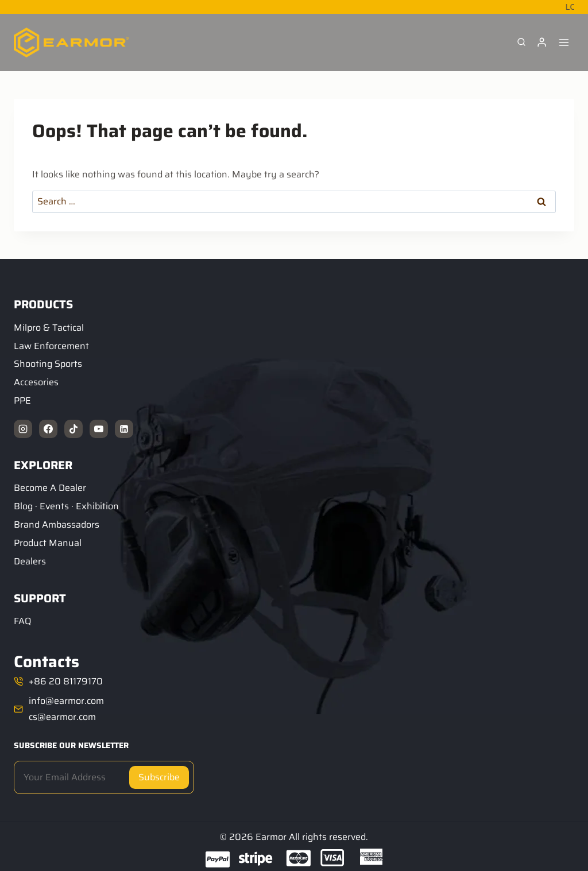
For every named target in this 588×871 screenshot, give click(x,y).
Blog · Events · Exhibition (66, 506)
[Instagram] (23, 429)
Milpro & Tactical (49, 328)
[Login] (542, 42)
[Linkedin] (124, 429)
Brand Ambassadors (57, 524)
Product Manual (48, 543)
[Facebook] (48, 429)
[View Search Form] (521, 42)
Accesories (36, 382)
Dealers (30, 561)
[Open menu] (564, 42)
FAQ (22, 621)
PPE (22, 400)
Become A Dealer (50, 488)
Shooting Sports (48, 364)
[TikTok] (73, 429)
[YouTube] (99, 429)
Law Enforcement (51, 346)
